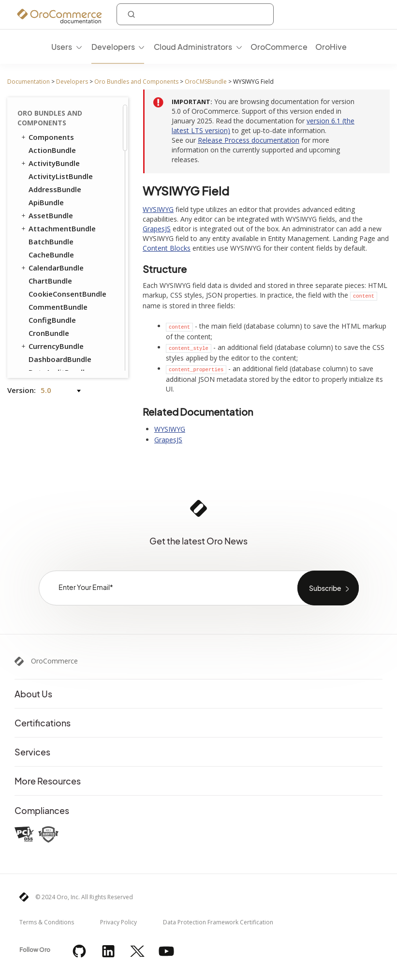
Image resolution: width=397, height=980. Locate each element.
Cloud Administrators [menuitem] (193, 47)
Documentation (29, 82)
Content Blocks (59, 221)
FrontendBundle (52, 286)
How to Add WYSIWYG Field (78, 127)
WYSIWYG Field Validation (66, 203)
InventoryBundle (58, 299)
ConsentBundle (51, 259)
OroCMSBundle (206, 82)
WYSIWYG (158, 209)
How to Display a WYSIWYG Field (69, 149)
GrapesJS (157, 229)
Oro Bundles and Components (136, 82)
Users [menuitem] (62, 47)
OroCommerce (54, 661)
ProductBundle (50, 364)
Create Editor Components (56, 240)
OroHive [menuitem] (331, 47)
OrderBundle (46, 312)
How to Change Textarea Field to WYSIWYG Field (69, 176)
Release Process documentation (249, 140)
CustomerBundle (58, 272)
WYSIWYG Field (57, 109)
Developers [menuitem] (113, 47)
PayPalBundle (52, 325)
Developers (72, 82)
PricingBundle (48, 351)
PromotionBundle (60, 338)
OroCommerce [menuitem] (279, 47)
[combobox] (195, 14)
